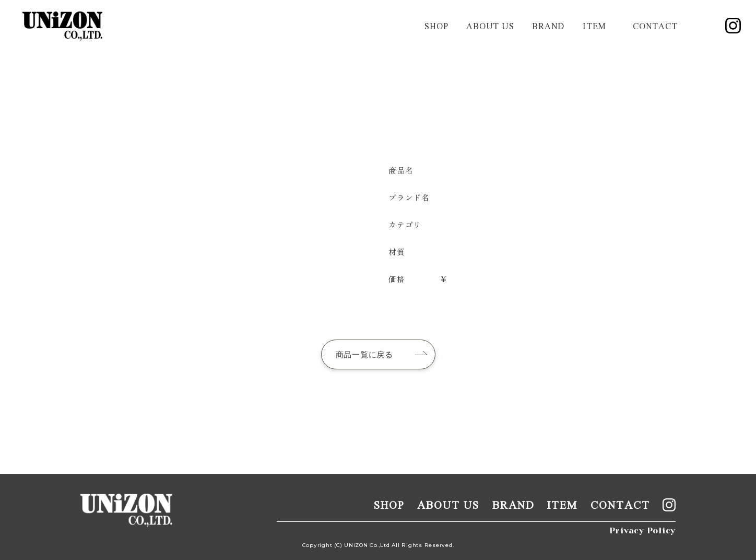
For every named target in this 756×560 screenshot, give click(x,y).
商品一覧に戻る (364, 354)
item (594, 26)
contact (655, 26)
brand (548, 26)
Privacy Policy (643, 530)
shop (436, 26)
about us (490, 26)
